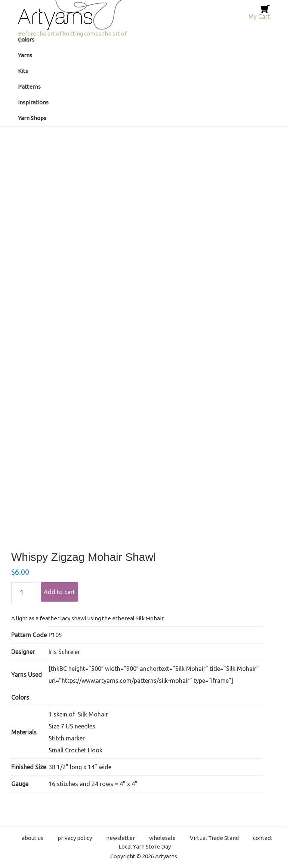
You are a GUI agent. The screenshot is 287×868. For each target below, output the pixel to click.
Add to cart (59, 592)
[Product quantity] (24, 593)
